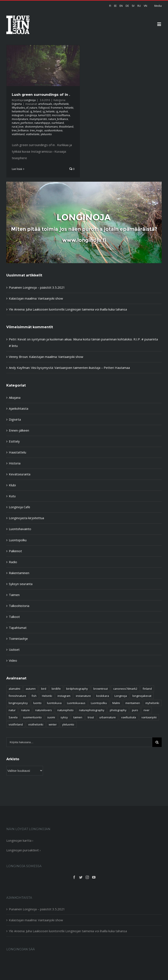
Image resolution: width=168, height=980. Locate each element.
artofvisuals (45, 104)
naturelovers (44, 710)
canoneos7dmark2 (125, 689)
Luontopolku (18, 540)
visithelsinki (33, 134)
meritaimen (133, 703)
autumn (31, 689)
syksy (64, 717)
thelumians (51, 127)
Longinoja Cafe (19, 507)
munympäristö (38, 119)
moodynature (20, 119)
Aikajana (15, 397)
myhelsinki (152, 703)
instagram (18, 115)
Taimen (14, 595)
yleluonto (46, 134)
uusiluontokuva (53, 130)
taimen (78, 717)
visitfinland (18, 134)
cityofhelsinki (61, 104)
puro (135, 710)
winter (53, 724)
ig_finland (36, 111)
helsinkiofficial (20, 111)
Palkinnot (15, 551)
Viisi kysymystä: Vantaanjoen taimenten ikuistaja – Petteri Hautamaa (80, 368)
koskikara (103, 696)
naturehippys (42, 123)
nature (25, 710)
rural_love (18, 127)
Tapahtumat (18, 628)
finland (147, 689)
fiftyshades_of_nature (25, 108)
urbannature (108, 717)
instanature (83, 696)
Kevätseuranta (20, 474)
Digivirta (17, 104)
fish (34, 696)
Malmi (116, 703)
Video (13, 660)
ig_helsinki (49, 111)
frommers (57, 108)
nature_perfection (22, 123)
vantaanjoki (149, 717)
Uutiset (14, 649)
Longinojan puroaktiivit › (24, 850)
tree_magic (36, 130)
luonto (37, 703)
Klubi (12, 485)
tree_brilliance (20, 130)
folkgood (44, 108)
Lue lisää (17, 169)
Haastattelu (17, 452)
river (146, 710)
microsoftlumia (61, 115)
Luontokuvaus (76, 703)
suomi (51, 717)
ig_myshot (62, 111)
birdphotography (77, 689)
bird (44, 689)
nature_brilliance (58, 119)
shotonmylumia (34, 127)
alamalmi (14, 689)
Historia (15, 463)
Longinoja (30, 100)
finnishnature (17, 696)
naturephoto (65, 710)
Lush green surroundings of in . (41, 95)
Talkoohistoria (19, 606)
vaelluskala (129, 717)
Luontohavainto (20, 529)
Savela (13, 717)
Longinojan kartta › (20, 840)
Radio (13, 562)
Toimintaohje (18, 639)
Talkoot (14, 617)
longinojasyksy (18, 703)
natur (12, 710)
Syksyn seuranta (21, 584)
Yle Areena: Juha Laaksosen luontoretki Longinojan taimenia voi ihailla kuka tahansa (68, 309)
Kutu (12, 496)
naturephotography (92, 710)
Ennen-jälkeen (19, 430)
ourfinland (58, 123)
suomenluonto (32, 717)
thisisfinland (66, 127)
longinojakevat (142, 696)
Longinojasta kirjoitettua (26, 518)
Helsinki (69, 108)
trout (91, 717)
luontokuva (54, 703)
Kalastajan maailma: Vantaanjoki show (36, 298)
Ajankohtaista (19, 408)
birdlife (56, 689)
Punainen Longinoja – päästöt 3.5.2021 (37, 287)
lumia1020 (44, 115)
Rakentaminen (19, 573)
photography (118, 710)
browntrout (101, 689)
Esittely (14, 441)
